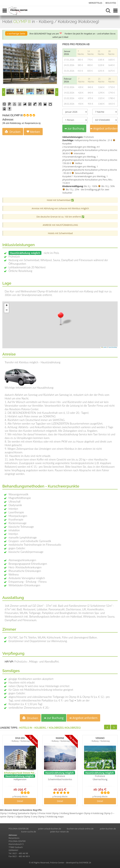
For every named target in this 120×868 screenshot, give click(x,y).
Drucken (13, 132)
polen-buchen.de (108, 829)
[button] (61, 318)
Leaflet (104, 347)
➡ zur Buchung (74, 128)
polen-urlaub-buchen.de (50, 829)
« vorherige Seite (16, 33)
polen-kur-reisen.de (59, 832)
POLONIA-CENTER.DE (19, 829)
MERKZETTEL (95, 3)
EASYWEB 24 (85, 863)
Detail (20, 801)
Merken (33, 132)
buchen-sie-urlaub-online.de (80, 829)
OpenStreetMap (113, 347)
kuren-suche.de (29, 832)
